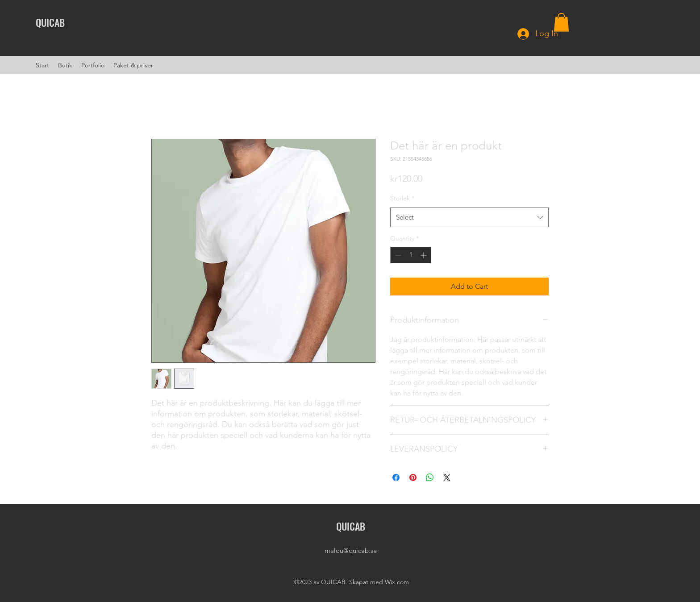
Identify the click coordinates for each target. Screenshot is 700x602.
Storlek (402, 198)
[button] (561, 22)
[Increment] (424, 255)
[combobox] (469, 217)
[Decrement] (397, 255)
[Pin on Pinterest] (413, 477)
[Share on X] (447, 477)
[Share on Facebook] (396, 477)
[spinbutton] (411, 255)
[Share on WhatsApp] (430, 477)
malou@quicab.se (351, 550)
